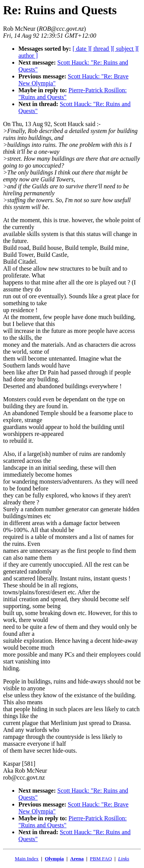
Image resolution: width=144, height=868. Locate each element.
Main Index (27, 859)
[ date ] (81, 49)
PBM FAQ (101, 859)
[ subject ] (125, 49)
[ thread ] (101, 49)
